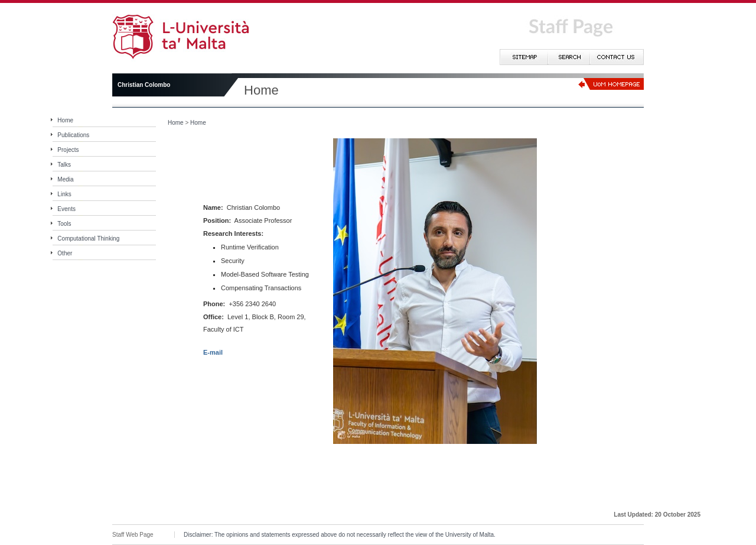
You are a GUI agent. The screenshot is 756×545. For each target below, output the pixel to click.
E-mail (213, 352)
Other (65, 253)
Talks (64, 165)
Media (65, 179)
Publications (73, 135)
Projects (68, 150)
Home (65, 120)
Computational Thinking (88, 239)
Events (66, 209)
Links (64, 194)
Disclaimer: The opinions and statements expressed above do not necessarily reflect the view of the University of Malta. (340, 535)
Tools (64, 224)
